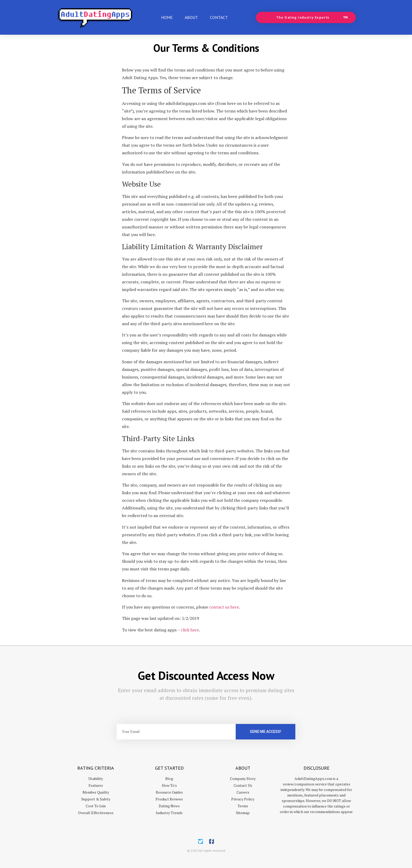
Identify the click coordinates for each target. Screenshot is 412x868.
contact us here (224, 607)
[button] (306, 17)
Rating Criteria (96, 768)
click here (190, 630)
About (191, 17)
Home (167, 17)
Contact (219, 17)
